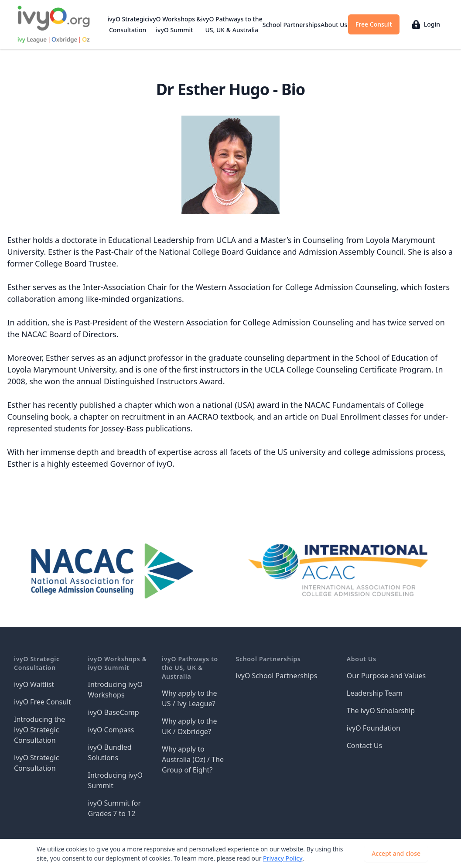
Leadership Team (375, 693)
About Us (334, 25)
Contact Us (364, 745)
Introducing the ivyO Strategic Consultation (39, 730)
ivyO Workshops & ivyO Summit (174, 24)
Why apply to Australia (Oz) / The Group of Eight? (193, 759)
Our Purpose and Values (386, 676)
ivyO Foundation (374, 728)
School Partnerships (292, 25)
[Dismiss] (442, 854)
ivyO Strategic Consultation (128, 24)
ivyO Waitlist (34, 684)
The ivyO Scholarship (381, 711)
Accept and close (396, 853)
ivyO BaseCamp (114, 712)
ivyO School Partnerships (277, 676)
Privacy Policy (283, 858)
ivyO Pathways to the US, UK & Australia (232, 24)
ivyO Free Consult (43, 702)
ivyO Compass (111, 730)
